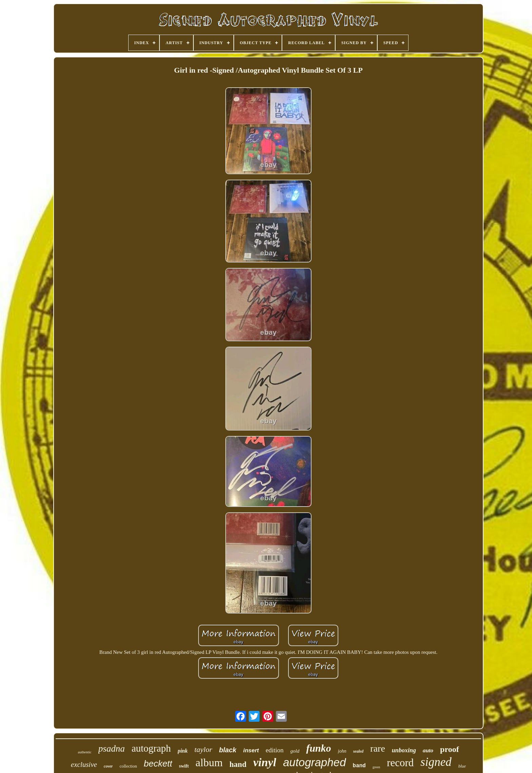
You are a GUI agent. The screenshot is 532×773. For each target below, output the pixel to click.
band (359, 766)
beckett (158, 763)
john (342, 751)
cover (108, 766)
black (228, 750)
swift (184, 766)
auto (428, 750)
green (376, 767)
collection (128, 766)
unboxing (404, 750)
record (400, 763)
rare (378, 748)
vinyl (265, 762)
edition (275, 750)
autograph (151, 748)
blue (462, 766)
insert (251, 750)
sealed (358, 751)
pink (183, 751)
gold (295, 751)
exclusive (84, 765)
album (209, 762)
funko (318, 748)
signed (436, 762)
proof (450, 749)
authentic (84, 752)
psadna (112, 749)
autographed (314, 762)
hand (238, 764)
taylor (203, 749)
